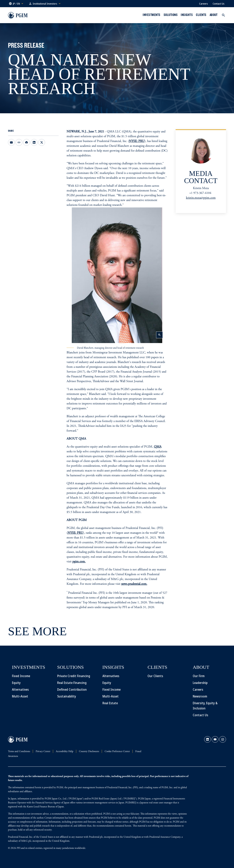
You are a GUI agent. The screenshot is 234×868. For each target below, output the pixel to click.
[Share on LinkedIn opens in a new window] (34, 142)
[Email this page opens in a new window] (11, 142)
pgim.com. (79, 562)
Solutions (171, 15)
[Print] (27, 142)
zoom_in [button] (159, 335)
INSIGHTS (187, 15)
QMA (158, 447)
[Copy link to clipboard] (19, 142)
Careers (204, 4)
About (214, 15)
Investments (151, 15)
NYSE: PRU (137, 141)
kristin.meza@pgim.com (201, 198)
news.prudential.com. (134, 584)
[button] (16, 4)
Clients (201, 15)
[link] (207, 739)
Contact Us (219, 4)
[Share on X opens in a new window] (42, 142)
